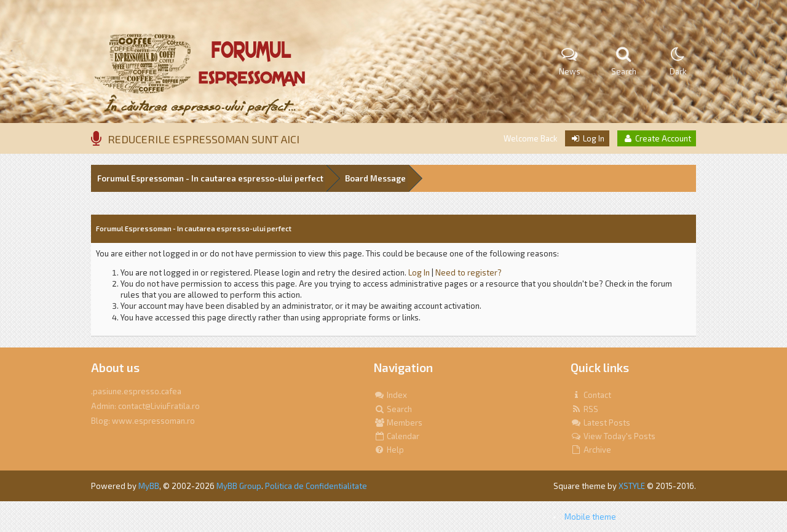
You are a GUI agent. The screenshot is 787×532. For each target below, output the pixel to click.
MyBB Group (239, 486)
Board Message (375, 178)
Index (390, 395)
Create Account (657, 138)
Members (398, 423)
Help (389, 450)
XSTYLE (632, 486)
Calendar (397, 436)
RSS (584, 409)
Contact (591, 395)
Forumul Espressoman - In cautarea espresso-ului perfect (210, 178)
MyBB (149, 486)
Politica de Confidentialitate (316, 486)
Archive (591, 450)
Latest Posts (600, 423)
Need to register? (469, 272)
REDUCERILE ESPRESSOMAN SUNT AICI (204, 139)
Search (393, 409)
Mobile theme (590, 517)
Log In (587, 138)
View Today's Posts (613, 436)
